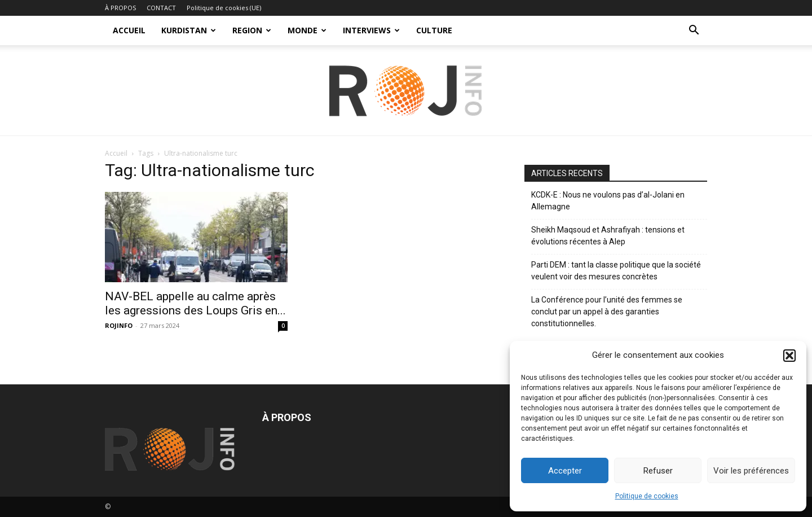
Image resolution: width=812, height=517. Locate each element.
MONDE (307, 30)
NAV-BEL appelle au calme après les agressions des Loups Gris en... (195, 303)
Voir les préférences (751, 471)
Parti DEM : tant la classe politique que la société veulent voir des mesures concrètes (616, 271)
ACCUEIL (129, 30)
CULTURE (434, 30)
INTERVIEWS (371, 30)
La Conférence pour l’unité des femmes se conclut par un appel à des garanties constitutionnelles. (607, 312)
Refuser (658, 471)
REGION (252, 30)
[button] (789, 356)
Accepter (565, 471)
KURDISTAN (189, 30)
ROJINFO (119, 325)
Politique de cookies (647, 496)
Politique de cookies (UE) (224, 8)
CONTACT (161, 8)
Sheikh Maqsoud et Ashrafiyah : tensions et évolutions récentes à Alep (608, 236)
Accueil (116, 153)
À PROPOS (120, 8)
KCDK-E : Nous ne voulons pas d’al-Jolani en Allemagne (608, 201)
